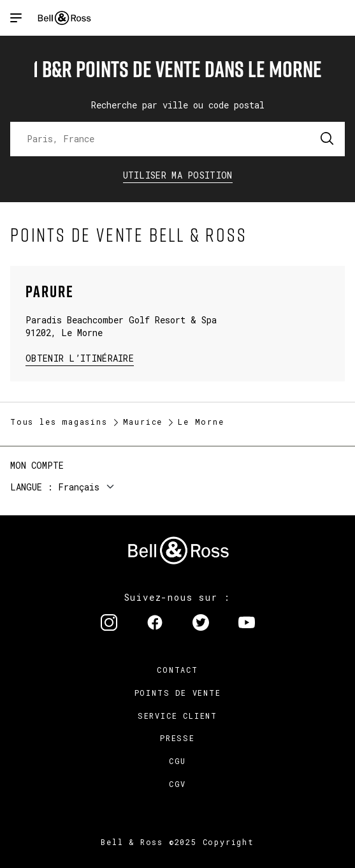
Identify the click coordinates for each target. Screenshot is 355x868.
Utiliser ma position (178, 175)
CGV (177, 784)
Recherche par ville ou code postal (178, 105)
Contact (177, 670)
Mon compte (37, 465)
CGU (177, 761)
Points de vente (178, 693)
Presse (177, 738)
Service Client (177, 716)
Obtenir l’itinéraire (80, 357)
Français (79, 487)
